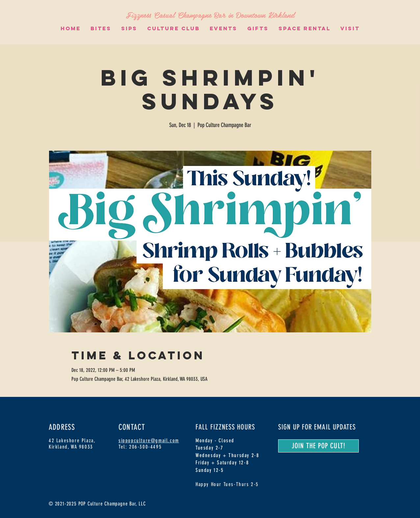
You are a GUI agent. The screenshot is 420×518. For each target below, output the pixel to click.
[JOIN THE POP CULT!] (318, 446)
